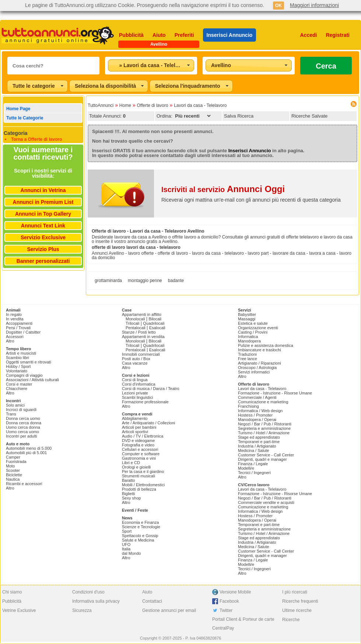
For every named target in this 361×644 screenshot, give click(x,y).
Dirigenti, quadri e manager (262, 459)
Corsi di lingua (135, 380)
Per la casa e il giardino (143, 471)
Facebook (229, 601)
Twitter (226, 610)
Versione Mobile (235, 592)
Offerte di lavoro (152, 105)
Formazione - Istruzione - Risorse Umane (275, 393)
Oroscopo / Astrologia (257, 368)
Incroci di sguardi (21, 410)
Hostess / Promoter (255, 415)
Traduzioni (247, 354)
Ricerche (291, 620)
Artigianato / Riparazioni (260, 363)
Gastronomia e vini (139, 458)
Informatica (248, 337)
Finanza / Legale (253, 464)
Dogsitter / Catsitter (23, 332)
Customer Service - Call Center (266, 455)
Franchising (248, 406)
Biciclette (14, 475)
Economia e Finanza (140, 522)
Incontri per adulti (21, 436)
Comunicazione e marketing (263, 402)
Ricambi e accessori (24, 484)
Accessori (15, 337)
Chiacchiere (17, 389)
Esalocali (157, 328)
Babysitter (247, 314)
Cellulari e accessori (140, 449)
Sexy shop (131, 498)
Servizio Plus (43, 249)
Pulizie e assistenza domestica (266, 345)
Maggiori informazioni (314, 5)
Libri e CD (131, 463)
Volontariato (17, 371)
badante (176, 281)
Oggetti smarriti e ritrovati (29, 362)
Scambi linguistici (137, 397)
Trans (11, 414)
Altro (10, 341)
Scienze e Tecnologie (141, 527)
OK (278, 6)
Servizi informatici (254, 372)
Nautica (13, 479)
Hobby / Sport (18, 366)
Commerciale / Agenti (257, 397)
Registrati (338, 35)
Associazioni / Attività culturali (32, 380)
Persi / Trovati (18, 328)
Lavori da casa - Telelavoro (200, 105)
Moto (10, 466)
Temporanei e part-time (259, 442)
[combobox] (151, 65)
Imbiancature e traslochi (260, 350)
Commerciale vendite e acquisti (266, 502)
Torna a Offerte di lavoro (36, 139)
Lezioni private (135, 393)
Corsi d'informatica (139, 384)
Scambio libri (17, 358)
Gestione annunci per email (169, 610)
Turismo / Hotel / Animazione (264, 433)
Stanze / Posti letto (139, 332)
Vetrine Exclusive (19, 610)
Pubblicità (131, 35)
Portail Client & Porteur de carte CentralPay (243, 624)
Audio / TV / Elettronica (143, 436)
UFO (126, 544)
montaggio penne (145, 281)
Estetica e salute (253, 323)
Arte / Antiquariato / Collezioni (148, 423)
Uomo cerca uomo (22, 432)
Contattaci (152, 601)
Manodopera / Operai (257, 420)
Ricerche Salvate (309, 116)
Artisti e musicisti (21, 353)
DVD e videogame (138, 441)
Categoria (16, 133)
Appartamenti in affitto (142, 314)
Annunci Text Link (43, 226)
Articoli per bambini (139, 427)
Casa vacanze (135, 363)
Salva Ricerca (239, 116)
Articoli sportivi (135, 432)
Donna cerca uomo (23, 418)
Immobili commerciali (141, 354)
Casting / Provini (253, 332)
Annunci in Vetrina (43, 190)
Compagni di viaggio (24, 375)
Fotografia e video (138, 445)
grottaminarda (108, 281)
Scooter (13, 470)
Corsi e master (19, 384)
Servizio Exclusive (43, 237)
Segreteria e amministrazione (264, 428)
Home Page (18, 109)
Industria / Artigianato (257, 446)
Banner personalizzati (43, 261)
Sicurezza (82, 610)
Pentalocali (136, 328)
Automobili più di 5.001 (26, 453)
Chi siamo (12, 592)
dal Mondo (131, 553)
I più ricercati (295, 592)
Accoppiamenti (19, 323)
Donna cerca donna (24, 423)
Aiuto (159, 35)
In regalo (14, 314)
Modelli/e (246, 468)
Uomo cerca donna (23, 427)
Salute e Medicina (138, 540)
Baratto (128, 480)
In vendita (15, 319)
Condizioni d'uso (88, 592)
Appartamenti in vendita (143, 337)
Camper (13, 457)
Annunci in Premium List (43, 202)
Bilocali (155, 319)
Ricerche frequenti (300, 601)
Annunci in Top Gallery (43, 214)
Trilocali (133, 323)
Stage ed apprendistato (259, 437)
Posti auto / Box (136, 359)
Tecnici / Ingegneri (254, 473)
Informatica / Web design (260, 411)
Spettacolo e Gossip (140, 536)
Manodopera (249, 341)
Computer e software (141, 454)
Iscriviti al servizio (223, 189)
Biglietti (128, 494)
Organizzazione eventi (258, 328)
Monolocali (135, 319)
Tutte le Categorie (25, 118)
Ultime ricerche (297, 610)
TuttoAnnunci (101, 105)
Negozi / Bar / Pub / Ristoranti (265, 424)
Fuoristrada (16, 462)
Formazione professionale (145, 402)
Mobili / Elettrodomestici (143, 485)
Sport (127, 531)
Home (125, 105)
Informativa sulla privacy (96, 601)
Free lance (248, 359)
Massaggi (247, 319)
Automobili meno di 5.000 (29, 448)
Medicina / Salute (253, 450)
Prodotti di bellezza (139, 489)
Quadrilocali (154, 323)
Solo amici (15, 405)
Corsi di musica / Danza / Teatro (151, 389)
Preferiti (184, 35)
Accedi (309, 35)
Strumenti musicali (139, 476)
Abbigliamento (135, 418)
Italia (126, 549)
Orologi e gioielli (136, 467)
